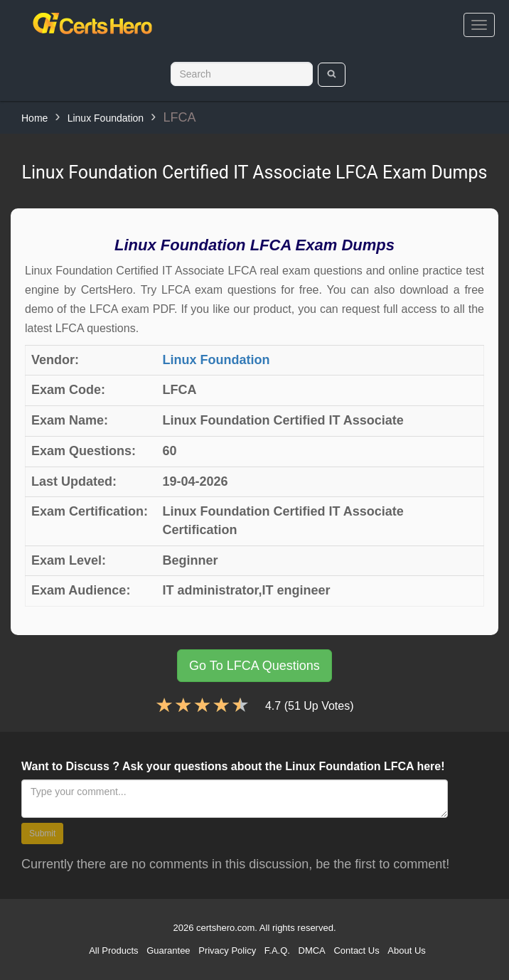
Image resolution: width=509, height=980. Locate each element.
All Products (113, 950)
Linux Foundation (106, 118)
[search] (332, 75)
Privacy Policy (227, 950)
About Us (406, 950)
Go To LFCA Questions (254, 666)
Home (34, 118)
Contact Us (356, 950)
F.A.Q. (277, 950)
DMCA (312, 950)
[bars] (479, 25)
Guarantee (168, 950)
